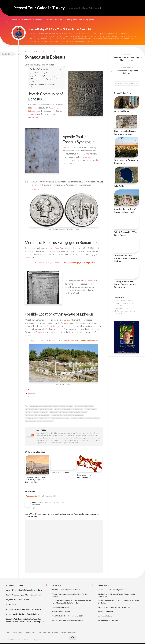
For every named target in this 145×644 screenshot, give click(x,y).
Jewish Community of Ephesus (43, 73)
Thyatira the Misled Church (17, 600)
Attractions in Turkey (33, 52)
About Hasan (25, 20)
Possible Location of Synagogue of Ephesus (45, 86)
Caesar (45, 255)
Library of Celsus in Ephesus (108, 621)
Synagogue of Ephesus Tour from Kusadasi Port (39, 422)
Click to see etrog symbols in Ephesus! (79, 263)
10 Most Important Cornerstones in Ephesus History (126, 258)
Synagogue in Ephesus (77, 419)
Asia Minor (55, 109)
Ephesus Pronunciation (60, 473)
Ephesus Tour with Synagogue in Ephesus (75, 413)
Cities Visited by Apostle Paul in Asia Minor (114, 608)
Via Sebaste (11, 605)
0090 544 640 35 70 (121, 308)
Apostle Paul (68, 148)
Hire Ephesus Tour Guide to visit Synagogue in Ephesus (67, 416)
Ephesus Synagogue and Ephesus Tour (37, 413)
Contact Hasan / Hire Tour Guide (48, 20)
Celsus (49, 327)
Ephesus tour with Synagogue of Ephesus (37, 416)
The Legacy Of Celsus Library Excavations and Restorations (125, 284)
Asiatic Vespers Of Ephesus (62, 612)
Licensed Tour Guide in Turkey (43, 8)
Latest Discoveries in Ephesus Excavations (24, 591)
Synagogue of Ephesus (92, 419)
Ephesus (32, 112)
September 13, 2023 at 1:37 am (55, 503)
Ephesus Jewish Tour (46, 410)
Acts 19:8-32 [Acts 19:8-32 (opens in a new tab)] (36, 190)
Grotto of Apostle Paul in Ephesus (111, 590)
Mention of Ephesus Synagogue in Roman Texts (44, 80)
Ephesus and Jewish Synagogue (84, 407)
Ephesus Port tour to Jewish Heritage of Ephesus (68, 410)
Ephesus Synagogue (90, 410)
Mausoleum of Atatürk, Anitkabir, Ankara (23, 610)
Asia (58, 249)
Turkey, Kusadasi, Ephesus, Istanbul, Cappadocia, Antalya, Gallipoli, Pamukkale (124, 303)
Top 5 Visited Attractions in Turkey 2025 (67, 617)
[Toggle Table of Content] (60, 70)
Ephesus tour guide (55, 413)
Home (14, 20)
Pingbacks (49, 497)
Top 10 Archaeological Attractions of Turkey (25, 596)
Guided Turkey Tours (51, 52)
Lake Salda (119, 186)
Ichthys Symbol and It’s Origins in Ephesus (67, 621)
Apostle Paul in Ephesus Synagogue (45, 76)
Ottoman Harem (122, 111)
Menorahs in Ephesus (106, 612)
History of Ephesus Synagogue (34, 419)
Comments (33, 497)
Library (56, 327)
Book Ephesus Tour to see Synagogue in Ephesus (44, 407)
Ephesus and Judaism (32, 410)
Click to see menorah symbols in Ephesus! (81, 341)
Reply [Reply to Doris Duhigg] (34, 509)
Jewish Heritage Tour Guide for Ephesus (57, 419)
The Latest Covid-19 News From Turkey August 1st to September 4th (36, 480)
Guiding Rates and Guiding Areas (79, 20)
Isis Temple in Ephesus (106, 617)
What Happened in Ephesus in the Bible (66, 590)
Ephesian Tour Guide (66, 407)
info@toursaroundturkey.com (124, 311)
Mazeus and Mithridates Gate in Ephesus (23, 615)
